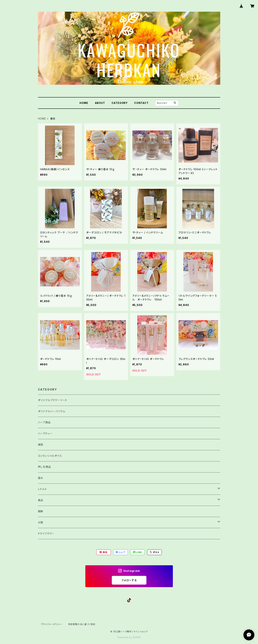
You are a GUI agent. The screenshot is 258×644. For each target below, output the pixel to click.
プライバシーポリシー (52, 624)
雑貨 (41, 445)
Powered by (129, 637)
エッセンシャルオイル (50, 456)
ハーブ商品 (44, 422)
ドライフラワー (46, 533)
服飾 (41, 511)
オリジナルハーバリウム (52, 411)
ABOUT (100, 103)
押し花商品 (44, 467)
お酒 (41, 522)
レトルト (42, 489)
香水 (41, 478)
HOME (84, 103)
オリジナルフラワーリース (53, 400)
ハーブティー (45, 433)
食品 (41, 500)
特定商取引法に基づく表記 (82, 624)
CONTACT (141, 103)
